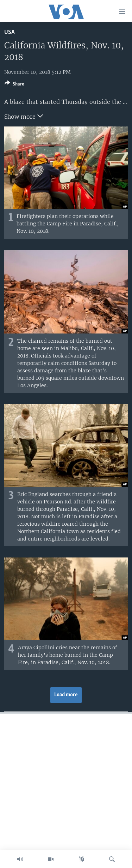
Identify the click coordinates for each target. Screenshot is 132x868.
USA (10, 32)
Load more (66, 695)
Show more (24, 116)
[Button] (14, 85)
